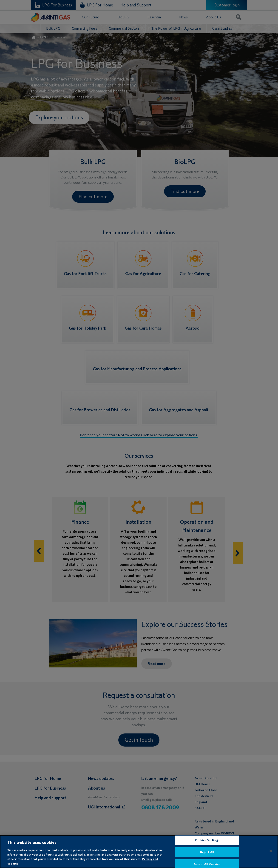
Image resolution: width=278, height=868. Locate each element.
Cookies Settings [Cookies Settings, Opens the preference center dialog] (207, 844)
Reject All (207, 856)
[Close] (271, 855)
